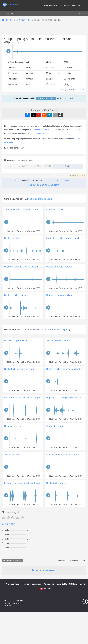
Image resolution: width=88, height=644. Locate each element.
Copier (67, 166)
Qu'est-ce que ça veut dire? (44, 185)
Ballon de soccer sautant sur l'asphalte (24, 429)
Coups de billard (55, 458)
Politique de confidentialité (55, 616)
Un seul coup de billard (16, 372)
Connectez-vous (46, 98)
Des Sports (49, 130)
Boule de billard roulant (16, 295)
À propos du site (13, 616)
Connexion (82, 14)
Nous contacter (79, 616)
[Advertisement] (44, 336)
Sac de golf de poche (57, 372)
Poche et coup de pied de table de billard (25, 267)
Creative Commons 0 (63, 181)
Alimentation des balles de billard (21, 210)
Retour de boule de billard (59, 295)
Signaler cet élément (77, 175)
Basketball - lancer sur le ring (19, 401)
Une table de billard (56, 210)
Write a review (8, 556)
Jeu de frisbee (11, 486)
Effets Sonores (36, 130)
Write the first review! (44, 602)
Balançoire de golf (13, 458)
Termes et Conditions (32, 616)
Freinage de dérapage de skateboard (23, 515)
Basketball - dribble (56, 515)
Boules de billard (13, 238)
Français (10, 13)
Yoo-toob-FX (80, 90)
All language (60, 592)
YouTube (48, 621)
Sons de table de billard (41, 199)
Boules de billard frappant (59, 267)
